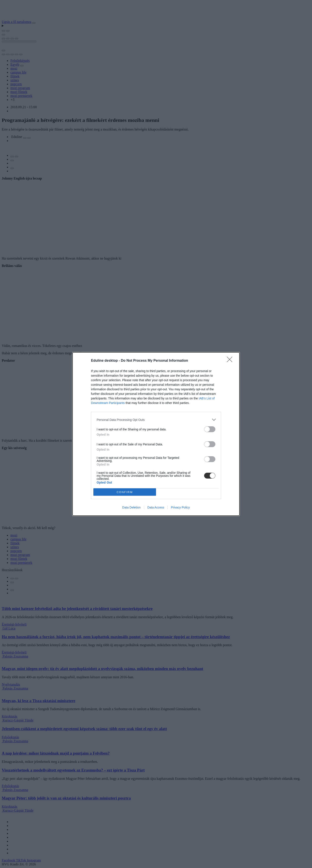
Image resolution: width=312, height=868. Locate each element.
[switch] (210, 429)
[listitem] (156, 420)
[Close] (231, 361)
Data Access (156, 507)
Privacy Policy (180, 507)
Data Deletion (131, 507)
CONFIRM (125, 492)
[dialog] (156, 434)
